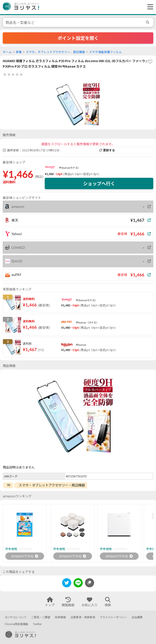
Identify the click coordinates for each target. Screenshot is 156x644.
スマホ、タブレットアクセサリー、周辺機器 (55, 52)
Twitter (37, 624)
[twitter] (67, 584)
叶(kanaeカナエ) (69, 168)
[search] (148, 22)
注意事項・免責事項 (83, 617)
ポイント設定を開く (78, 38)
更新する (107, 150)
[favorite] (150, 62)
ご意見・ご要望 (41, 617)
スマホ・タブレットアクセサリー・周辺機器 (52, 485)
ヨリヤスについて (16, 617)
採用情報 (60, 617)
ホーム (7, 52)
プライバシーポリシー (113, 617)
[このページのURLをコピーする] (90, 583)
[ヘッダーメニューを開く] (149, 7)
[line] (78, 584)
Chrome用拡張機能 (16, 624)
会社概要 (137, 617)
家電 (19, 52)
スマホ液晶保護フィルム (105, 52)
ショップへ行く (99, 183)
